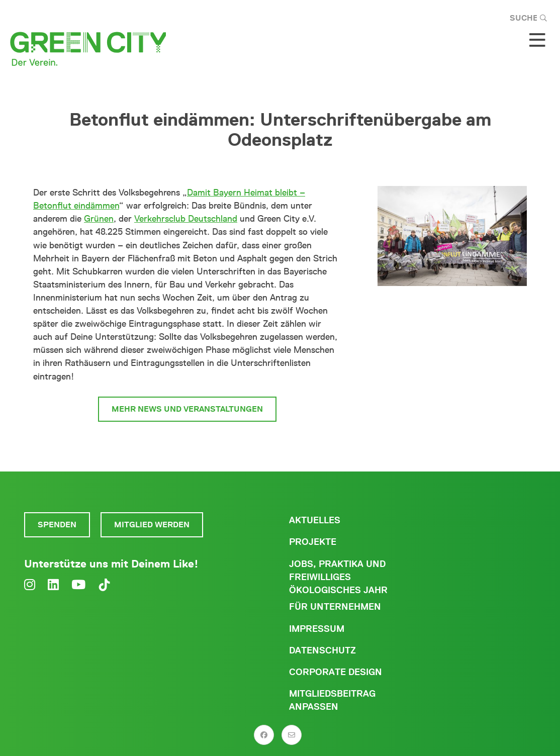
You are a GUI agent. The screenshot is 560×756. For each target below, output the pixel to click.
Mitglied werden (152, 525)
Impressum (317, 629)
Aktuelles (315, 520)
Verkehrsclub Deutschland (186, 219)
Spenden (57, 525)
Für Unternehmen (335, 607)
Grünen (99, 219)
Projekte (313, 542)
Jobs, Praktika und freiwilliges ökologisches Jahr (338, 577)
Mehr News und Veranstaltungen (187, 409)
